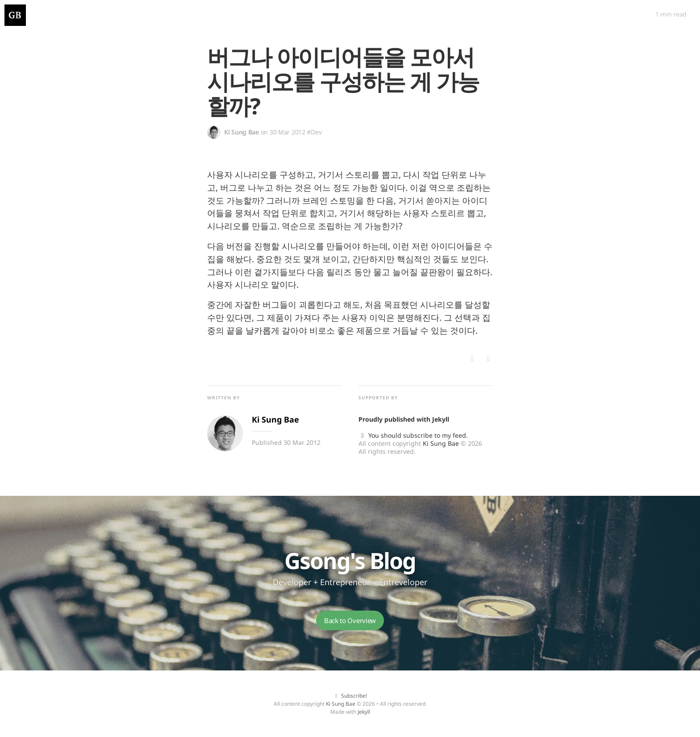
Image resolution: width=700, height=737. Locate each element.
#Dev (314, 132)
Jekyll (441, 419)
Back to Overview (350, 620)
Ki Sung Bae (441, 443)
